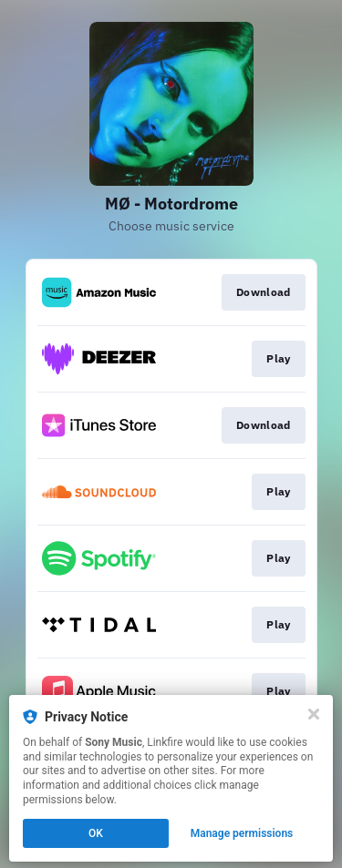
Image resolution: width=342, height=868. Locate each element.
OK (96, 833)
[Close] (314, 714)
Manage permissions (242, 833)
